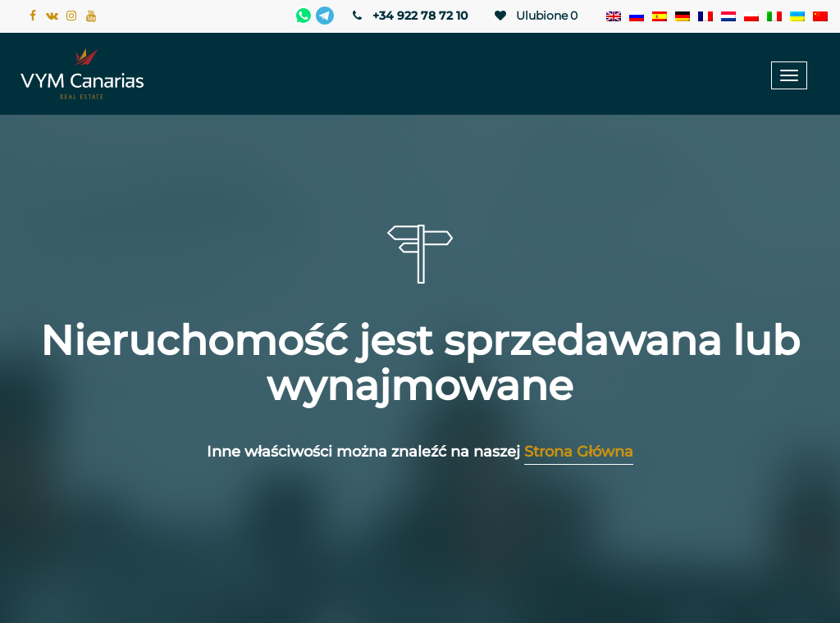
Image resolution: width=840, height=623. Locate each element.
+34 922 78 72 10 (409, 16)
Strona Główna (579, 452)
